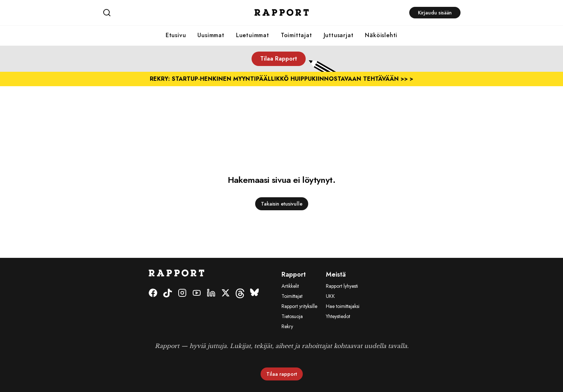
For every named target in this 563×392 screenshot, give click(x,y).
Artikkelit (290, 286)
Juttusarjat (339, 35)
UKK (330, 296)
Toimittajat (296, 35)
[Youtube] (197, 293)
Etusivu (176, 35)
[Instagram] (182, 293)
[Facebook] (153, 293)
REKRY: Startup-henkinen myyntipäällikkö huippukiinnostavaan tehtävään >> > (281, 79)
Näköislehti (381, 35)
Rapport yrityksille (299, 306)
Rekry (287, 326)
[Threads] (240, 293)
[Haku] (162, 13)
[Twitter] (226, 293)
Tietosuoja (292, 316)
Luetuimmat (253, 35)
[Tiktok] (168, 293)
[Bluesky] (254, 293)
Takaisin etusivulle (282, 204)
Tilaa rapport (282, 374)
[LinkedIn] (211, 293)
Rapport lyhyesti (342, 286)
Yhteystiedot (338, 316)
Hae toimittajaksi (343, 306)
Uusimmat (211, 35)
